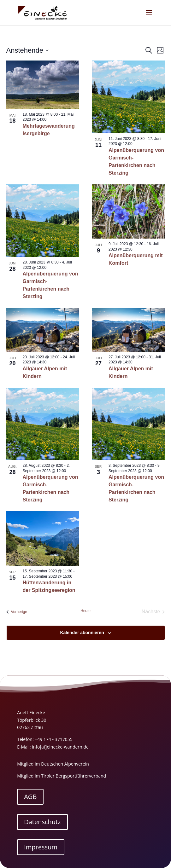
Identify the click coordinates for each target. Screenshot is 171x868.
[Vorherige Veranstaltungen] (17, 612)
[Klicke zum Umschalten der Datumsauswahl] (27, 50)
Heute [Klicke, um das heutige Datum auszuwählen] (85, 611)
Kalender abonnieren (82, 633)
